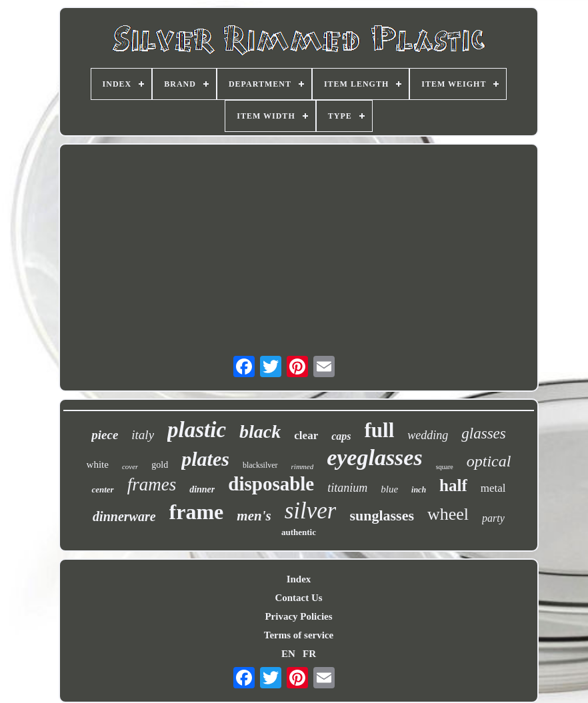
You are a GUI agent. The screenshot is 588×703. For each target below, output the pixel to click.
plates (205, 459)
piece (105, 435)
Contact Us (298, 598)
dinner (202, 489)
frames (152, 484)
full (380, 430)
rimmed (303, 466)
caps (341, 436)
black (260, 431)
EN (288, 654)
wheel (448, 514)
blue (389, 489)
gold (160, 465)
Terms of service (299, 635)
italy (143, 435)
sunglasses (382, 515)
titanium (347, 488)
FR (309, 654)
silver (311, 511)
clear (306, 435)
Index (299, 579)
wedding (428, 435)
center (102, 489)
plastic (197, 430)
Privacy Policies (298, 616)
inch (419, 490)
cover (130, 466)
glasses (483, 433)
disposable (271, 484)
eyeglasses (375, 457)
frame (197, 512)
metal (493, 488)
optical (489, 461)
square (445, 467)
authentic (299, 532)
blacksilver (260, 465)
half (453, 485)
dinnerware (124, 516)
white (98, 464)
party (493, 518)
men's (254, 516)
